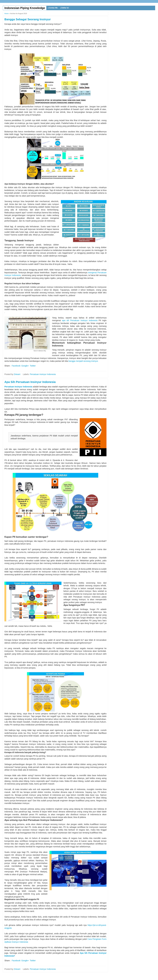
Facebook (16, 366)
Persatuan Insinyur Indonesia (43, 374)
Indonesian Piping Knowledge (25, 8)
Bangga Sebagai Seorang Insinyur (28, 19)
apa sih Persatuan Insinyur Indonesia (80, 320)
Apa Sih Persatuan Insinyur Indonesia (30, 382)
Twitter (33, 366)
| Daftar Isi (65, 8)
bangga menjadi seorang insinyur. (83, 361)
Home (6, 13)
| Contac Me (53, 8)
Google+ (25, 366)
